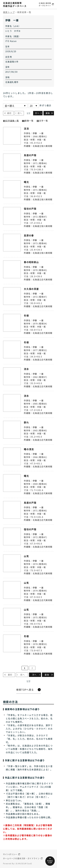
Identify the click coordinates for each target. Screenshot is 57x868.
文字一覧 (42, 120)
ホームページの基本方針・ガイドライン (21, 858)
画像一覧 (28, 120)
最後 (48, 113)
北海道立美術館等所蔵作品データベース (15, 4)
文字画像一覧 (11, 120)
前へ (20, 113)
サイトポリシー (10, 854)
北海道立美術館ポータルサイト (45, 4)
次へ (37, 113)
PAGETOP (50, 862)
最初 (9, 113)
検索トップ (9, 12)
